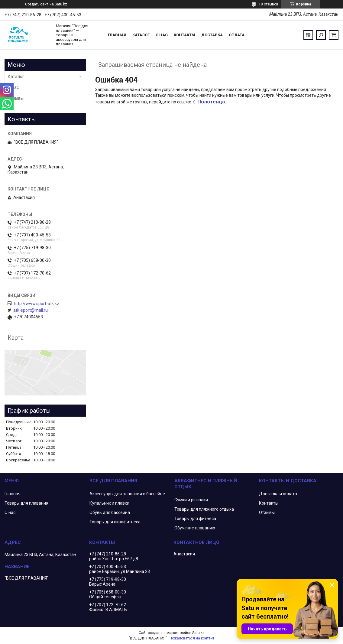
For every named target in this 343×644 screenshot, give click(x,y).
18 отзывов (269, 4)
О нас (162, 35)
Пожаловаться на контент (192, 638)
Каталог (141, 35)
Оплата (237, 35)
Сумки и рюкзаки (191, 500)
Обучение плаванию (195, 528)
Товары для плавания (26, 503)
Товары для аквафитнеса (115, 522)
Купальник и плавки (109, 503)
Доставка (212, 35)
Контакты (184, 35)
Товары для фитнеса (195, 519)
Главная (117, 35)
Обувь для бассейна (110, 512)
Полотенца (211, 102)
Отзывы (16, 98)
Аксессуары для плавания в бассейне (127, 494)
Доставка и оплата (278, 494)
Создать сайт (37, 4)
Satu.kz (198, 633)
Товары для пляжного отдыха (204, 509)
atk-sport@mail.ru (31, 310)
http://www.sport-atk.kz (37, 304)
